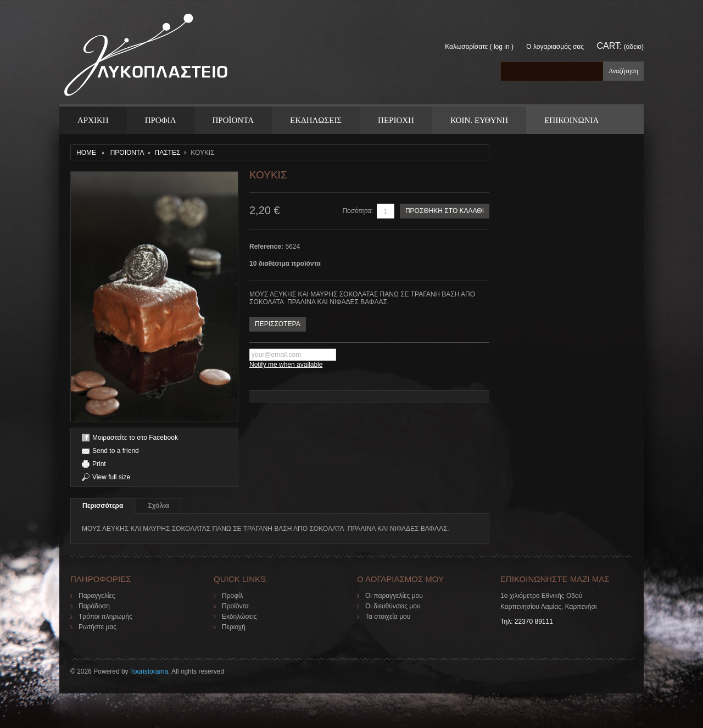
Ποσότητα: (358, 211)
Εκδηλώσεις (239, 617)
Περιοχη (396, 120)
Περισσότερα (103, 506)
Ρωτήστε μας (97, 627)
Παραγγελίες (97, 596)
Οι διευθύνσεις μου (393, 606)
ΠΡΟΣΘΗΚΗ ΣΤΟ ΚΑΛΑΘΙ (445, 211)
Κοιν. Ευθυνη (479, 120)
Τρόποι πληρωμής (105, 617)
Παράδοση (94, 606)
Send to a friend (116, 451)
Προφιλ (161, 120)
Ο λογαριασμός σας (555, 47)
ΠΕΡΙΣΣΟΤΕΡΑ (278, 324)
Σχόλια (158, 506)
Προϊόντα (235, 606)
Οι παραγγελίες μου (394, 596)
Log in (502, 47)
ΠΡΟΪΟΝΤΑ (233, 120)
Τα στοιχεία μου (388, 617)
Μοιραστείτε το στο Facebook (135, 438)
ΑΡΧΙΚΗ (93, 120)
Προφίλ (233, 596)
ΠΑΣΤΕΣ (167, 153)
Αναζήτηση (623, 71)
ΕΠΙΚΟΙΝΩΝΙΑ (571, 120)
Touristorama (149, 671)
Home (86, 153)
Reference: (267, 247)
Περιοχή (234, 627)
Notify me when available (286, 365)
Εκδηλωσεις (316, 120)
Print (99, 464)
